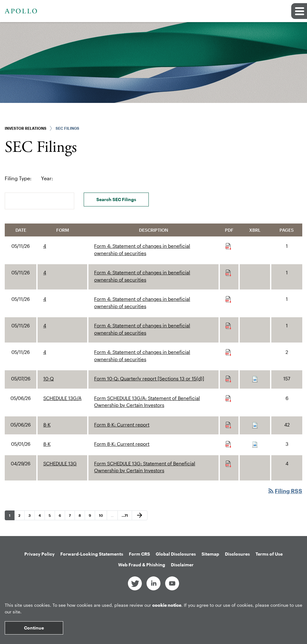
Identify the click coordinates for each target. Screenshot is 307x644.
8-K (47, 425)
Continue (34, 628)
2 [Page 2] (21, 517)
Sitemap (210, 554)
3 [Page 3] (31, 517)
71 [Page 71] (125, 517)
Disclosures (237, 554)
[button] (299, 11)
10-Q (48, 379)
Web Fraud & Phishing (142, 565)
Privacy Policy (39, 554)
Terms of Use (269, 554)
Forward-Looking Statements (92, 554)
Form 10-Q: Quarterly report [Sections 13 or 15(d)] (149, 379)
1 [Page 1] (12, 517)
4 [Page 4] (42, 517)
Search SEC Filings (116, 199)
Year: (47, 178)
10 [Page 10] (103, 517)
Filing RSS (285, 491)
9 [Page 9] (92, 517)
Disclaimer (182, 565)
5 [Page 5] (52, 517)
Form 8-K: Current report (122, 425)
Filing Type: (18, 178)
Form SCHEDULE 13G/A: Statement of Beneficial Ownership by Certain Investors (147, 402)
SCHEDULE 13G (60, 463)
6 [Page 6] (62, 517)
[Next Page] (140, 516)
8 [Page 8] (82, 517)
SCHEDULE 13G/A (62, 398)
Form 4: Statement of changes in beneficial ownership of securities (142, 250)
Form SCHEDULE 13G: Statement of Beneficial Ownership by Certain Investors (145, 467)
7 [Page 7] (72, 517)
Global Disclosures (176, 554)
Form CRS (139, 554)
